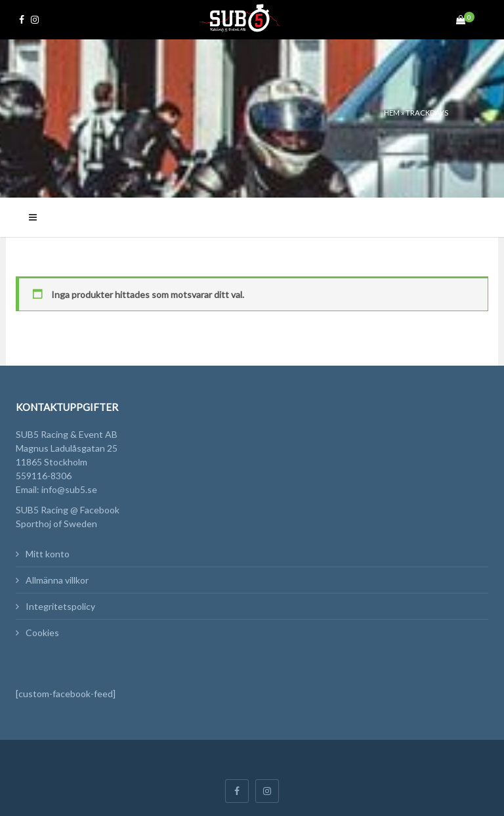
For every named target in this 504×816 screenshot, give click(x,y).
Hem (392, 113)
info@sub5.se (69, 489)
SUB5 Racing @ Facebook (68, 510)
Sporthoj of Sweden (56, 524)
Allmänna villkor (57, 580)
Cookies (42, 633)
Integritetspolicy (60, 606)
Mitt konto (48, 554)
